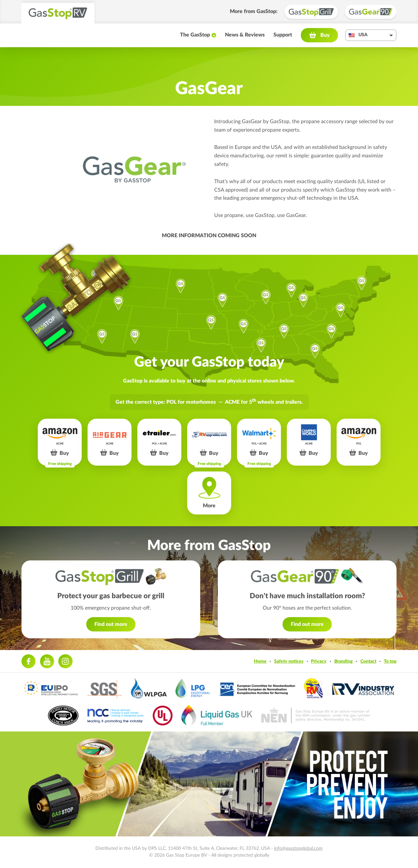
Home (260, 661)
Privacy (319, 661)
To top (390, 661)
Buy (325, 35)
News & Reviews (245, 35)
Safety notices (289, 661)
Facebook (28, 661)
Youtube (47, 661)
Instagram (65, 661)
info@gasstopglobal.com (298, 848)
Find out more (111, 624)
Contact (368, 661)
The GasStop (195, 35)
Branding (344, 661)
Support (283, 35)
